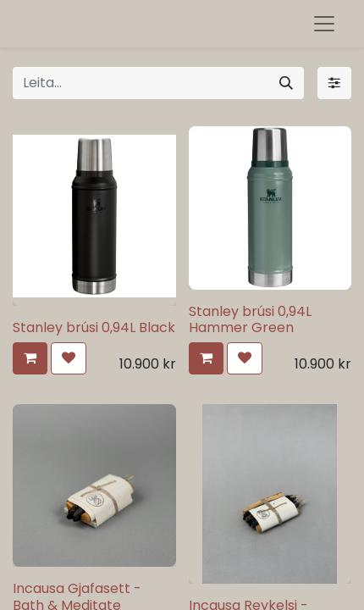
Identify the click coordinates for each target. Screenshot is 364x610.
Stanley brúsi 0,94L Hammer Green (250, 319)
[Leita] (286, 83)
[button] (30, 358)
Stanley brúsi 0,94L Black (94, 327)
